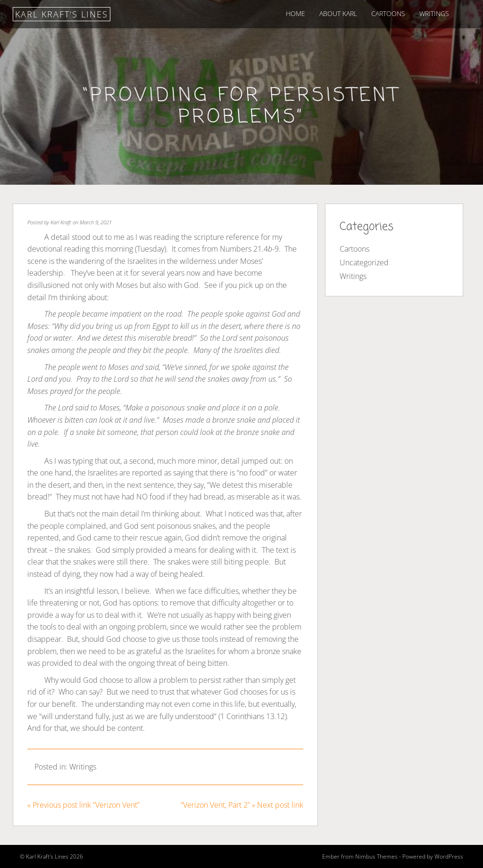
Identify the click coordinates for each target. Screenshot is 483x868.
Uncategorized (364, 262)
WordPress (449, 856)
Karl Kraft (61, 222)
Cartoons (388, 13)
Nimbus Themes (376, 856)
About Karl (338, 13)
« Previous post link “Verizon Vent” (83, 805)
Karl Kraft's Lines (62, 14)
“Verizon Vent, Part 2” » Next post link (242, 805)
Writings (434, 13)
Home (296, 13)
